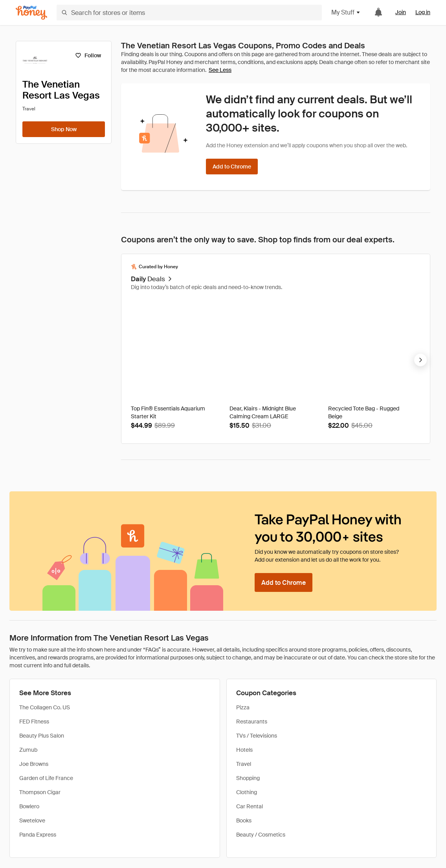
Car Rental (250, 806)
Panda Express (38, 835)
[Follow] (88, 55)
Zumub (28, 750)
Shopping (248, 778)
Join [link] (401, 12)
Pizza (243, 707)
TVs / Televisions (257, 736)
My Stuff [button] (346, 12)
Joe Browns (34, 764)
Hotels (244, 750)
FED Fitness (34, 722)
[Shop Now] (64, 129)
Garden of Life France (46, 778)
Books (244, 820)
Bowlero (29, 806)
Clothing (247, 792)
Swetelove (32, 820)
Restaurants (252, 722)
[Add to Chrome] (232, 167)
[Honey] (31, 13)
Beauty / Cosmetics (261, 835)
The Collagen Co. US (45, 707)
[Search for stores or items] (189, 13)
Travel (244, 764)
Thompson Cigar (40, 792)
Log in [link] (423, 12)
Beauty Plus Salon (42, 736)
